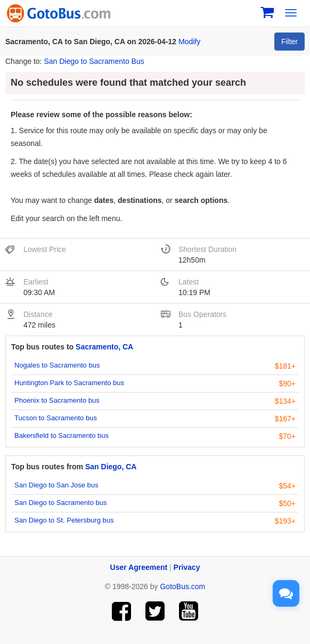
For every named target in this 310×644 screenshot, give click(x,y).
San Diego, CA (111, 467)
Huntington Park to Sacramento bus (69, 383)
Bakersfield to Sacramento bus (62, 435)
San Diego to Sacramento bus (60, 503)
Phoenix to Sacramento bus (57, 400)
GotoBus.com (182, 586)
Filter (289, 42)
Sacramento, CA (104, 347)
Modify (189, 42)
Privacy (187, 567)
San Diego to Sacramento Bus (94, 61)
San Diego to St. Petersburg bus (64, 520)
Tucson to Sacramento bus (56, 418)
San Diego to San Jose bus (56, 485)
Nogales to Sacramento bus (57, 365)
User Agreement (139, 567)
